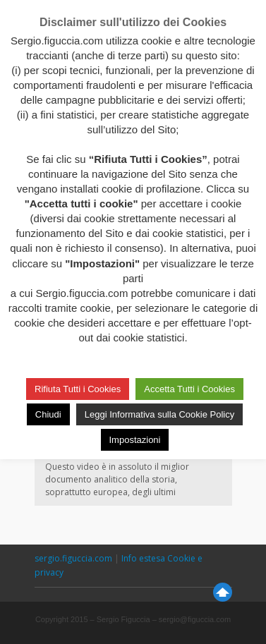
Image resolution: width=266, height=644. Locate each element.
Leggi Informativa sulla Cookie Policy (159, 414)
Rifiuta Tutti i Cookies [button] (78, 389)
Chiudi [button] (48, 414)
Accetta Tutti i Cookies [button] (189, 389)
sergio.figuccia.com (74, 558)
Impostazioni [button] (135, 440)
